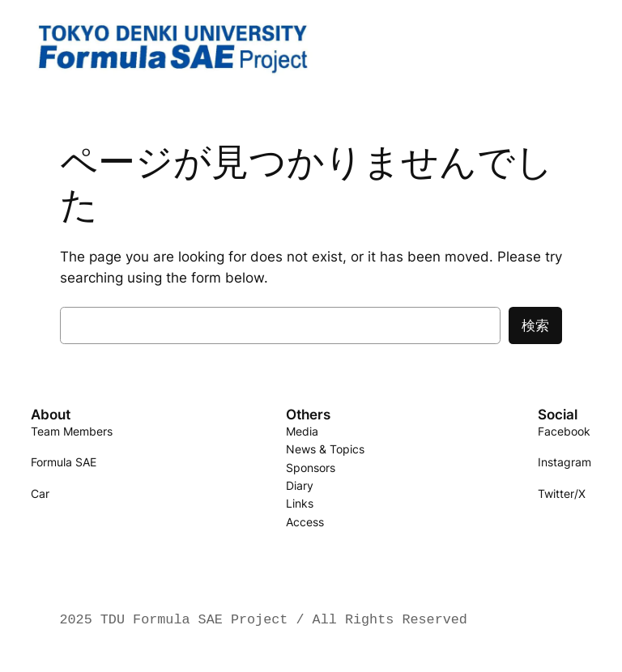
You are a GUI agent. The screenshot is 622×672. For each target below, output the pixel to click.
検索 (535, 325)
